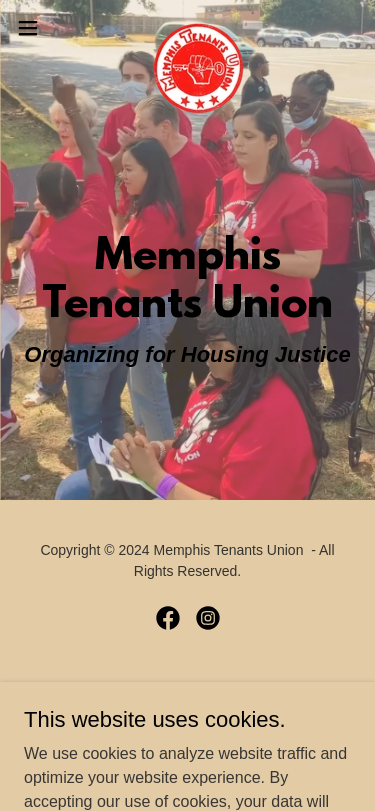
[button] (35, 28)
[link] (187, 28)
